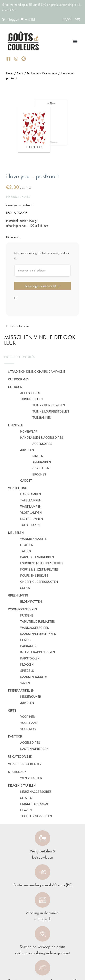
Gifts (12, 711)
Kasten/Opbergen (34, 749)
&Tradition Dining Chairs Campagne (37, 372)
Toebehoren (30, 525)
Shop (20, 73)
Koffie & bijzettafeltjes (39, 570)
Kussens (27, 616)
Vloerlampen (31, 513)
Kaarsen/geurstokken (38, 634)
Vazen (25, 683)
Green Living (18, 595)
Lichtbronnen (32, 519)
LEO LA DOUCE (17, 213)
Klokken (27, 665)
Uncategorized (20, 757)
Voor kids (28, 729)
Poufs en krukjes (34, 576)
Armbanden (42, 462)
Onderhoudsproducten (39, 582)
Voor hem (28, 717)
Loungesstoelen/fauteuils (42, 563)
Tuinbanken (42, 418)
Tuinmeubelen (31, 399)
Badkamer (28, 646)
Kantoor (15, 737)
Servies (26, 798)
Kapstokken (30, 658)
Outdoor (15, 387)
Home (10, 73)
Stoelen (27, 545)
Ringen (38, 456)
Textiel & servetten (36, 816)
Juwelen (27, 450)
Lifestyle (16, 425)
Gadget (26, 481)
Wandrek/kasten (34, 539)
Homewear (29, 432)
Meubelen (16, 533)
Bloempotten (31, 602)
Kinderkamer (31, 697)
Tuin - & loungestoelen (51, 412)
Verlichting (18, 488)
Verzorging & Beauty (25, 764)
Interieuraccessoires (38, 652)
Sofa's (25, 588)
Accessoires (30, 393)
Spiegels (27, 671)
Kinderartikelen (21, 691)
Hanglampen (31, 494)
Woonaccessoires (23, 609)
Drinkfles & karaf (35, 804)
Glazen (26, 810)
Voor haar (29, 723)
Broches (39, 474)
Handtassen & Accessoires (42, 438)
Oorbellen (41, 468)
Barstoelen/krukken (37, 557)
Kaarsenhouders (34, 677)
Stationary (17, 772)
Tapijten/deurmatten (38, 622)
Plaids (25, 640)
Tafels (26, 551)
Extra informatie (20, 326)
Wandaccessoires (35, 628)
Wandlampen (31, 507)
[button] (75, 41)
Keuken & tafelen (22, 786)
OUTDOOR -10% (19, 379)
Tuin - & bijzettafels (49, 405)
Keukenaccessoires (36, 792)
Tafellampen (31, 500)
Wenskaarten (31, 778)
